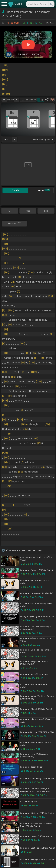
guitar (7, 139)
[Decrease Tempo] (4, 100)
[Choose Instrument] (14, 139)
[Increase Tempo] (17, 100)
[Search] (51, 4)
